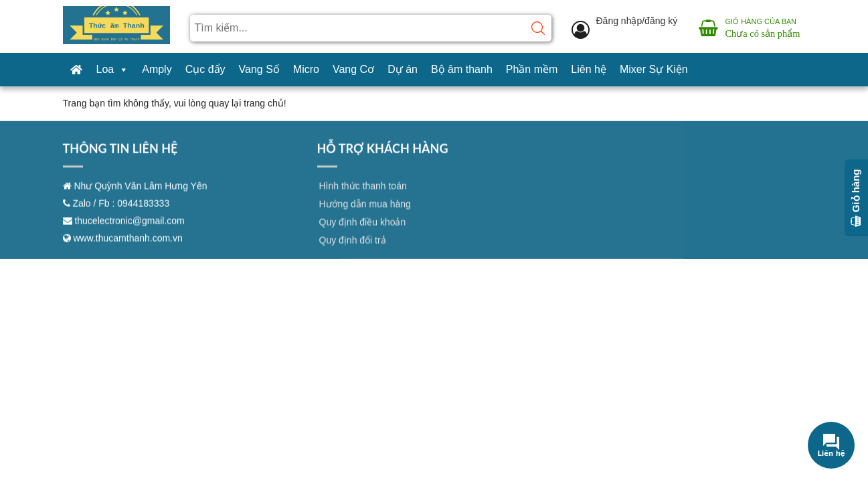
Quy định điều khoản (363, 234)
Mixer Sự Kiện (654, 69)
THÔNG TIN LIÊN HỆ (120, 160)
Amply (157, 69)
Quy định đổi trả (353, 252)
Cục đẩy (205, 69)
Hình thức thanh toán (363, 197)
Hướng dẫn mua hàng (365, 216)
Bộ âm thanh (462, 69)
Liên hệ (589, 69)
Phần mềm (532, 69)
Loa (113, 69)
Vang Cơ (353, 69)
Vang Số (259, 69)
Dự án (403, 69)
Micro (306, 69)
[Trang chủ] (76, 70)
